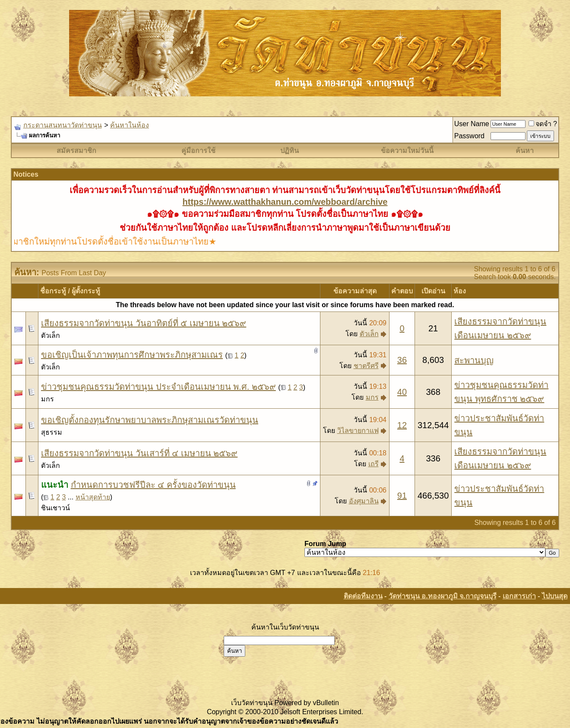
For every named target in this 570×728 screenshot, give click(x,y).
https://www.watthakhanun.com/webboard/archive (285, 202)
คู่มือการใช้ (198, 151)
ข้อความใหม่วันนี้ (407, 151)
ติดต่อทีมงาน (363, 596)
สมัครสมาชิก (76, 151)
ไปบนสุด (555, 596)
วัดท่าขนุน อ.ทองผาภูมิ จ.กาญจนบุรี (443, 596)
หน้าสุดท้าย (93, 497)
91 (402, 496)
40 (402, 392)
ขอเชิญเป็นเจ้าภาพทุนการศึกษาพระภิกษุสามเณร (132, 355)
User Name (472, 124)
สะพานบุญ (474, 360)
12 (402, 425)
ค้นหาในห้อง (130, 125)
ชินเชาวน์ (55, 508)
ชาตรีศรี (366, 366)
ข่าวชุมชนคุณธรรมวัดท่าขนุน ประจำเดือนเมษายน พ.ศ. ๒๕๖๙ (158, 387)
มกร (47, 399)
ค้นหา (525, 151)
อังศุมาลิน (364, 501)
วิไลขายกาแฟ (358, 431)
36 (402, 360)
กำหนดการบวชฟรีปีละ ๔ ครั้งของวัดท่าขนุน (153, 485)
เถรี (374, 464)
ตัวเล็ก (51, 335)
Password (469, 136)
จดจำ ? (543, 124)
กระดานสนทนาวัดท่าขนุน (63, 125)
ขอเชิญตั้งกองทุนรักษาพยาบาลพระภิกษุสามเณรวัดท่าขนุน (150, 420)
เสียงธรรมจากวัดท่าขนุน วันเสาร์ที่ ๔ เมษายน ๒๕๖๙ (139, 453)
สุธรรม (52, 432)
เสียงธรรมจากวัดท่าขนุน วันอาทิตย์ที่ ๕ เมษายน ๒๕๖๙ (144, 323)
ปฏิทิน (290, 151)
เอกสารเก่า (519, 596)
